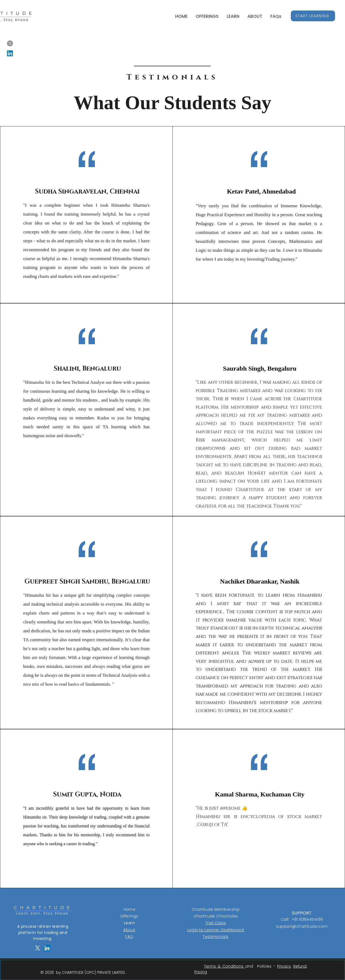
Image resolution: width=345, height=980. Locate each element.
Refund (300, 966)
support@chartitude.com (302, 926)
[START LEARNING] (313, 16)
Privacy (284, 966)
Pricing (201, 972)
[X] (10, 43)
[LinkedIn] (10, 53)
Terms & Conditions (225, 966)
